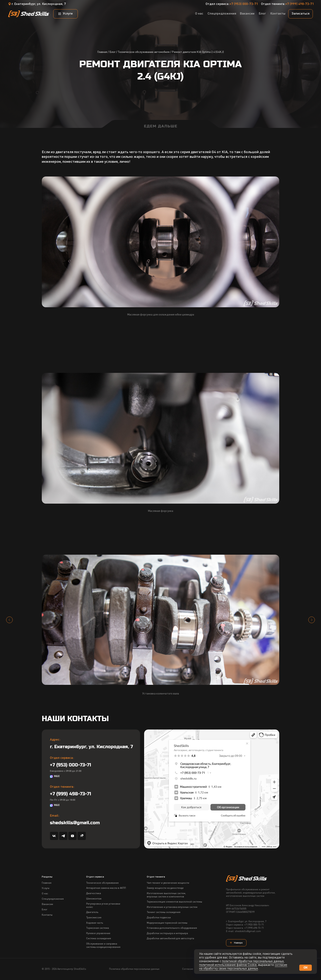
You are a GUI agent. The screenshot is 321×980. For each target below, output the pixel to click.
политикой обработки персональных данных (253, 961)
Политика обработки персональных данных (134, 969)
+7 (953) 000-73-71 (244, 4)
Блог (112, 52)
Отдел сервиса (95, 877)
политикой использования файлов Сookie (228, 965)
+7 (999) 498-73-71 (300, 4)
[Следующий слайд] (312, 620)
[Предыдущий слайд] (9, 620)
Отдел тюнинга (156, 877)
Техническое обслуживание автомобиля (144, 52)
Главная (102, 52)
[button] (301, 14)
